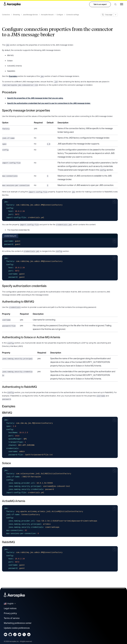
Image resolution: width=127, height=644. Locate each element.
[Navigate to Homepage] (12, 4)
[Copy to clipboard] (115, 202)
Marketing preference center (18, 623)
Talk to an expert (100, 4)
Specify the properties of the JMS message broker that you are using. (35, 98)
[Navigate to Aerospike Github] (10, 635)
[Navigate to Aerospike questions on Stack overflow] (15, 635)
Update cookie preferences (17, 628)
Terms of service (12, 618)
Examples (13, 76)
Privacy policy (10, 613)
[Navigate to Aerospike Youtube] (19, 635)
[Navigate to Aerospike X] (24, 635)
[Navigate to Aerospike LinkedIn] (29, 635)
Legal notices (10, 608)
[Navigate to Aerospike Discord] (6, 635)
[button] (115, 4)
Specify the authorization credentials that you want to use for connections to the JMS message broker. (49, 103)
